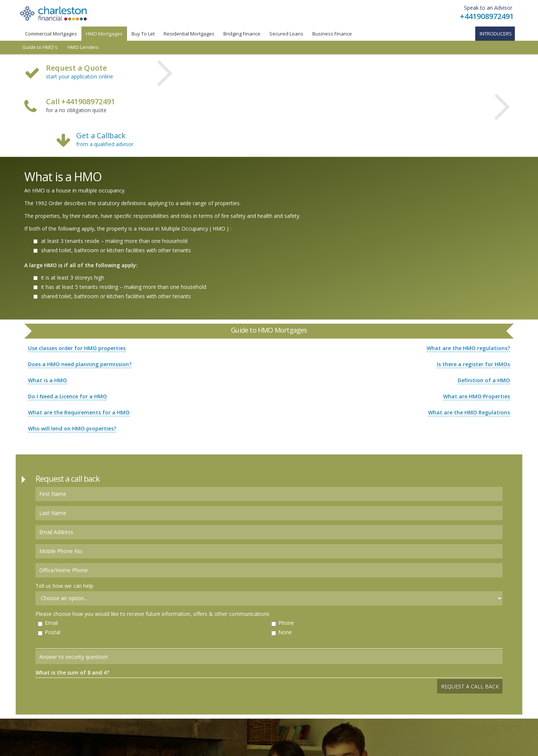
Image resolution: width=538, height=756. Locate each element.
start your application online (80, 76)
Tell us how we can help (64, 586)
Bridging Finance (242, 34)
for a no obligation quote (81, 106)
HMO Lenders (83, 47)
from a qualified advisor (105, 144)
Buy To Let (143, 34)
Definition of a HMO (484, 380)
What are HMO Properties (477, 396)
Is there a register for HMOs (473, 364)
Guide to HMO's (40, 47)
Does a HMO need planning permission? (80, 364)
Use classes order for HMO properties (77, 348)
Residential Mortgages (189, 34)
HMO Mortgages (104, 34)
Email (51, 623)
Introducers (496, 34)
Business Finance (332, 34)
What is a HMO (47, 380)
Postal (52, 632)
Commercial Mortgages (51, 34)
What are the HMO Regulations (469, 412)
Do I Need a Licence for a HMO (67, 396)
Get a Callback (101, 135)
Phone (286, 623)
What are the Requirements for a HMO (79, 412)
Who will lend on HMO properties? (72, 428)
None (285, 632)
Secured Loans (286, 34)
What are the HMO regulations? (468, 348)
